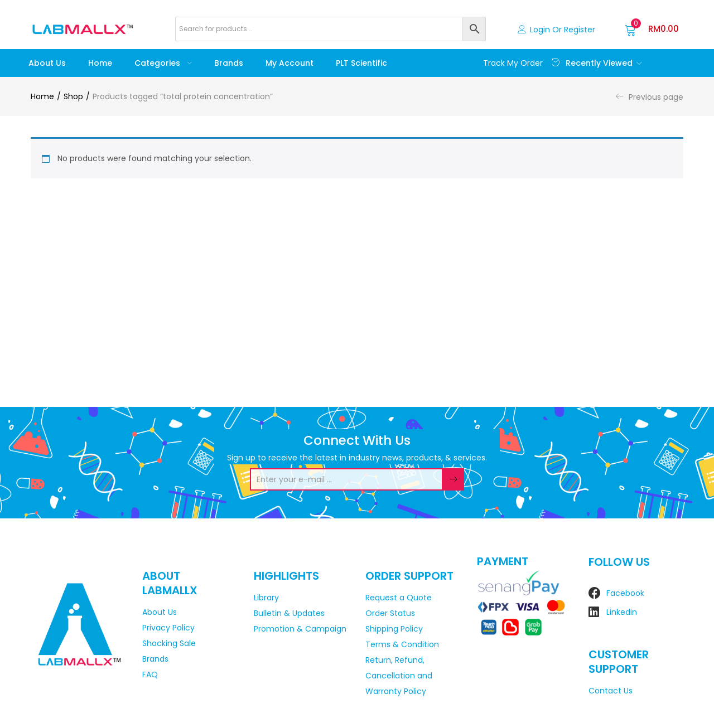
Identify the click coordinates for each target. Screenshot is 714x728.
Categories (163, 63)
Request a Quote (399, 598)
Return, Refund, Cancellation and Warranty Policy (399, 676)
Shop (73, 96)
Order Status (390, 613)
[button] (652, 29)
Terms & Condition (402, 644)
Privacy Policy (168, 628)
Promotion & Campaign (300, 629)
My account (290, 63)
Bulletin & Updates (289, 613)
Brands (229, 63)
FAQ (150, 674)
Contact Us (611, 691)
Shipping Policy (394, 629)
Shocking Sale (169, 643)
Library (266, 598)
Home (100, 63)
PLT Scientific (361, 63)
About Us (47, 63)
